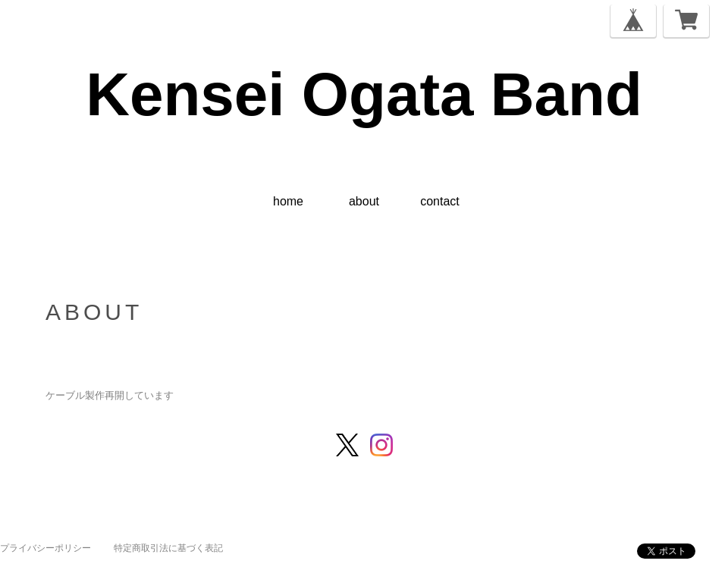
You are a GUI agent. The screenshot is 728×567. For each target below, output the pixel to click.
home (288, 201)
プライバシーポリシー (45, 548)
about (364, 201)
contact (440, 201)
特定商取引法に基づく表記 (168, 548)
